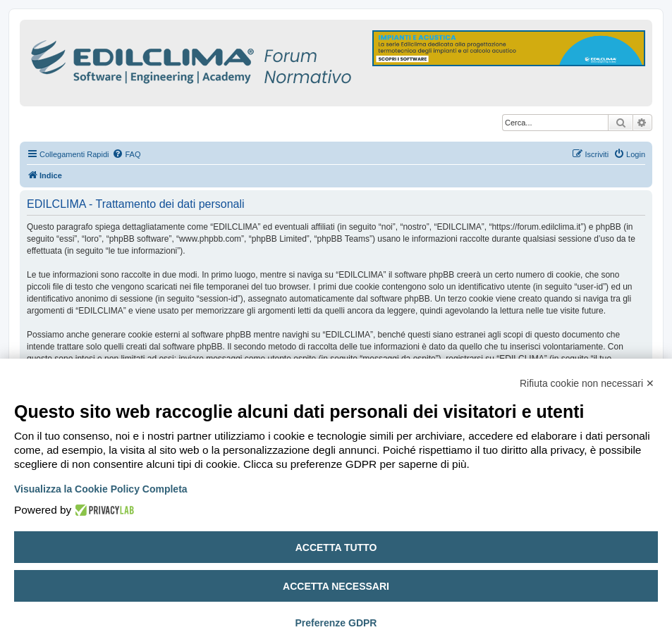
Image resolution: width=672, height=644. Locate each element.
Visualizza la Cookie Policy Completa (101, 489)
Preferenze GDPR (336, 623)
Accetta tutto (336, 547)
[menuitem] (126, 154)
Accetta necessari (336, 586)
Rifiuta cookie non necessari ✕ (587, 383)
